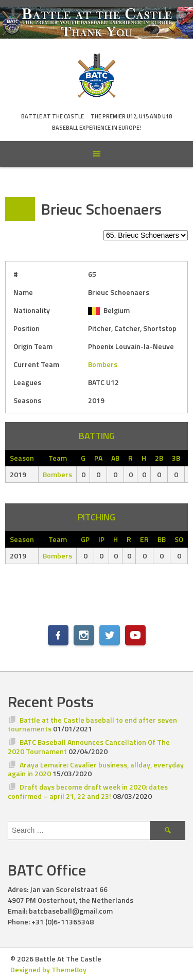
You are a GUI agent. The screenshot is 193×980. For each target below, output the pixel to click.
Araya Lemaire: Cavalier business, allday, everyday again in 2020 (96, 769)
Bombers (103, 364)
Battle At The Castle (52, 116)
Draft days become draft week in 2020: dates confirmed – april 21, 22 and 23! (88, 791)
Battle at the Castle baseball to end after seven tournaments (92, 724)
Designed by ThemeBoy (48, 969)
